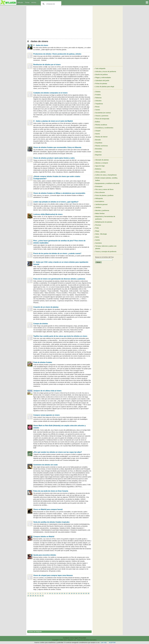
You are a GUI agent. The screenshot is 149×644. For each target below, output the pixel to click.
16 (64, 593)
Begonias (98, 155)
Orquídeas (99, 143)
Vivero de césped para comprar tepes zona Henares (53, 575)
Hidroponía (99, 198)
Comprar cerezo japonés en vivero (46, 415)
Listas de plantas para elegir (105, 87)
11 (52, 593)
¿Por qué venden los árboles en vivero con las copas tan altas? (58, 452)
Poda (97, 228)
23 (81, 593)
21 (76, 593)
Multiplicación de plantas (104, 222)
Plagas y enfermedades (103, 78)
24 (84, 593)
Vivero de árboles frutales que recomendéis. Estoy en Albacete (57, 147)
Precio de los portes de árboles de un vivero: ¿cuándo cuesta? (57, 253)
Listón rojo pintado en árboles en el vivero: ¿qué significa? (56, 202)
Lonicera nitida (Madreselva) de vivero (48, 214)
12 (55, 593)
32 (40, 596)
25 (86, 593)
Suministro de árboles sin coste (45, 465)
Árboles (98, 92)
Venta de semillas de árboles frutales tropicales (51, 522)
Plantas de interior (101, 137)
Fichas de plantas (101, 84)
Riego (97, 231)
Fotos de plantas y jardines (104, 195)
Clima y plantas (100, 172)
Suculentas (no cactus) (103, 113)
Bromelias (99, 149)
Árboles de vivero (41, 45)
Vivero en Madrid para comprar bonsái (48, 509)
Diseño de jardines (102, 75)
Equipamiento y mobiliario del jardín (107, 183)
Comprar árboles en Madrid (44, 537)
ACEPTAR (112, 642)
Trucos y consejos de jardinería (106, 252)
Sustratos (99, 243)
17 (67, 593)
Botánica (98, 169)
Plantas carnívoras (102, 146)
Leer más (104, 642)
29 (33, 596)
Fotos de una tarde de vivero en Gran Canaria (51, 491)
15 (62, 593)
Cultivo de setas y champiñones (106, 175)
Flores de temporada (102, 119)
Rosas (97, 107)
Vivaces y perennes (102, 116)
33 (43, 596)
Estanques (99, 186)
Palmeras (98, 98)
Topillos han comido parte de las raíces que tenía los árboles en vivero (60, 336)
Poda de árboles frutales (43, 362)
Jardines (98, 207)
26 (88, 593)
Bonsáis (98, 140)
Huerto (98, 134)
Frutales (98, 95)
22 (79, 593)
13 (57, 593)
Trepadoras (99, 104)
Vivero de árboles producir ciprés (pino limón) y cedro (54, 158)
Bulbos (98, 122)
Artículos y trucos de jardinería (106, 72)
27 (28, 596)
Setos (97, 237)
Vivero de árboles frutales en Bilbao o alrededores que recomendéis (59, 193)
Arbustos (98, 101)
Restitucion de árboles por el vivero (47, 65)
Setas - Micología (101, 234)
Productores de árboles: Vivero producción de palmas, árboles (57, 54)
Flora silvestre (100, 192)
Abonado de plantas (102, 160)
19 (72, 593)
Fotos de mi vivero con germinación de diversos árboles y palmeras (59, 279)
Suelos (98, 240)
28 (31, 596)
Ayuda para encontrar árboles (45, 555)
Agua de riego (100, 166)
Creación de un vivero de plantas (46, 307)
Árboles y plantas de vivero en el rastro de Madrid (53, 121)
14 (60, 593)
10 (50, 593)
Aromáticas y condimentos (104, 128)
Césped (98, 131)
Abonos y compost (102, 163)
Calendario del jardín (102, 81)
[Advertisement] (59, 22)
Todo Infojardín (100, 69)
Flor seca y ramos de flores (104, 189)
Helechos (98, 152)
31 (38, 596)
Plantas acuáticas (101, 125)
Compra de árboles (41, 324)
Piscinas (98, 225)
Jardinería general (101, 204)
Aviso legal (74, 638)
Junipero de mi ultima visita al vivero (47, 391)
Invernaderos (100, 201)
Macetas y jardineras (102, 210)
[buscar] (51, 4)
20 (74, 593)
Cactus (98, 110)
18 (69, 593)
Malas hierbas (100, 213)
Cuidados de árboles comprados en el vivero (50, 93)
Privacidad (82, 638)
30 (35, 596)
